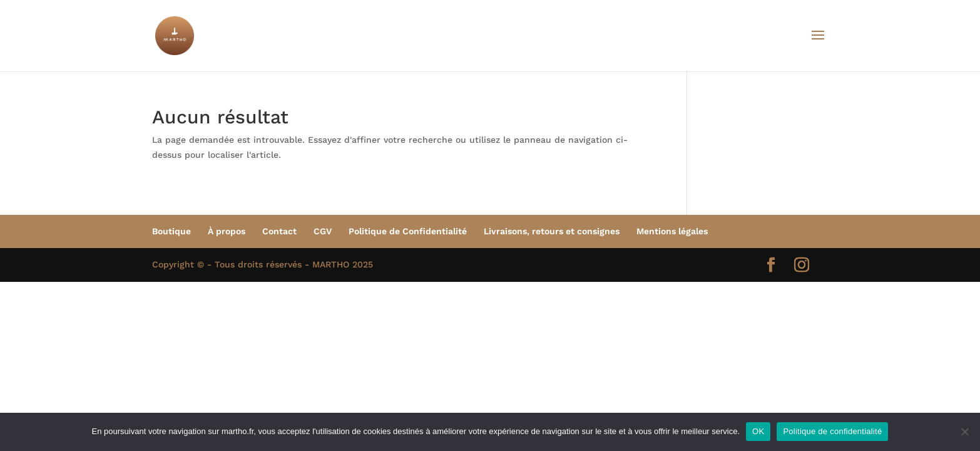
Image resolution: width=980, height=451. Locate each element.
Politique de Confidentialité (408, 231)
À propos (227, 231)
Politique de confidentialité (832, 431)
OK (758, 431)
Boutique (171, 231)
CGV (323, 231)
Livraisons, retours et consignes (552, 231)
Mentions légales (672, 231)
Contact (279, 231)
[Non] (964, 432)
